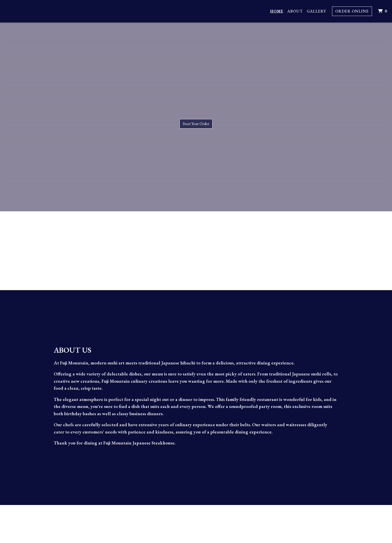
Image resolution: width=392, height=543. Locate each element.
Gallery (316, 11)
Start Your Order (196, 124)
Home (277, 11)
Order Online (352, 11)
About (295, 11)
